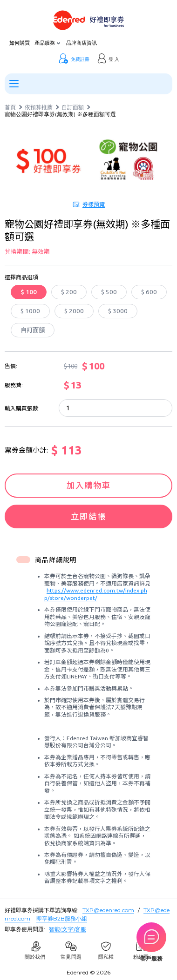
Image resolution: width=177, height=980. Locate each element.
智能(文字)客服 (68, 929)
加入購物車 (89, 485)
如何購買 (20, 43)
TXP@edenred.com (108, 910)
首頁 (10, 107)
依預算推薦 (39, 107)
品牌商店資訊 (82, 43)
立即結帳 (88, 516)
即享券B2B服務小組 (62, 918)
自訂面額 (73, 107)
